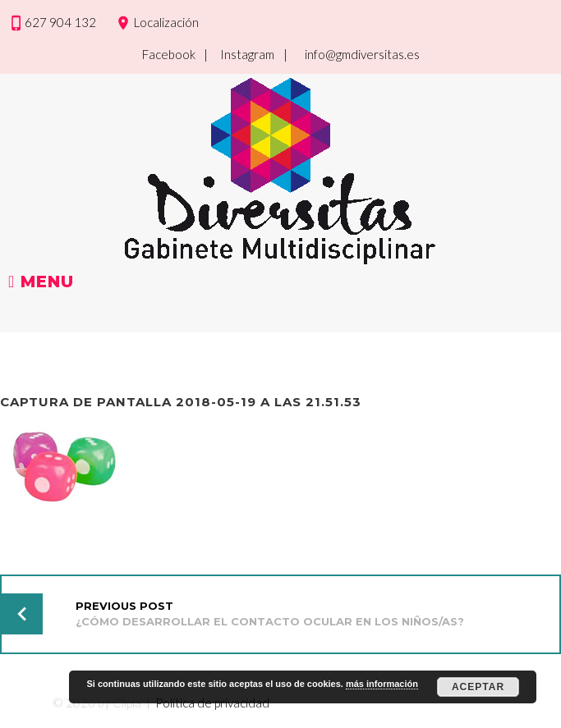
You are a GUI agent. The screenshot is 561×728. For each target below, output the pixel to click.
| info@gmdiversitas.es (352, 54)
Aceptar (478, 687)
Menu (41, 282)
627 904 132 (60, 22)
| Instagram (239, 54)
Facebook (169, 54)
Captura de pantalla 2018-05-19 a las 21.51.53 (181, 402)
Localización (166, 22)
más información (382, 684)
